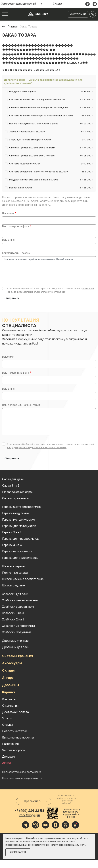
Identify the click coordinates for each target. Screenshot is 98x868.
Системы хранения (18, 656)
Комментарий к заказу (16, 253)
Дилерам (8, 757)
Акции (6, 763)
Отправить (12, 298)
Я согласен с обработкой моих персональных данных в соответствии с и (50, 290)
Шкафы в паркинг (14, 566)
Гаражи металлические (19, 520)
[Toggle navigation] (5, 14)
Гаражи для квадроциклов (20, 539)
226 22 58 (29, 811)
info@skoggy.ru (29, 815)
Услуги (7, 718)
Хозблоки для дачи (15, 594)
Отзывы (7, 725)
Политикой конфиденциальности (68, 845)
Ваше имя (8, 213)
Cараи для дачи (13, 479)
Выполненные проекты (18, 738)
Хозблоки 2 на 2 (13, 620)
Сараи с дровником (16, 498)
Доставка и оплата (15, 712)
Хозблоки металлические (20, 600)
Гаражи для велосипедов (20, 558)
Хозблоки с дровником (18, 607)
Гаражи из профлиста (17, 552)
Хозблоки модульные (17, 632)
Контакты (9, 699)
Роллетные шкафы (15, 573)
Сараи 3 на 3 (11, 486)
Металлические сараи (18, 492)
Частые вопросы (14, 750)
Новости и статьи (15, 731)
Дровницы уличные (15, 641)
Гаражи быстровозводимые (21, 507)
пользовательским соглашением (49, 292)
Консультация (78, 14)
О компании (10, 706)
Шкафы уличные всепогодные (23, 579)
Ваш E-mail (9, 240)
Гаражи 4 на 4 (12, 545)
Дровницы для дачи (16, 647)
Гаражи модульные (15, 513)
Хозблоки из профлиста (19, 626)
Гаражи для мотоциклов (19, 526)
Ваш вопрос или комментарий (21, 405)
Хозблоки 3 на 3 (13, 613)
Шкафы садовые (13, 586)
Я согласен (18, 852)
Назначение (11, 744)
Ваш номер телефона (16, 226)
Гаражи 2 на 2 (12, 532)
